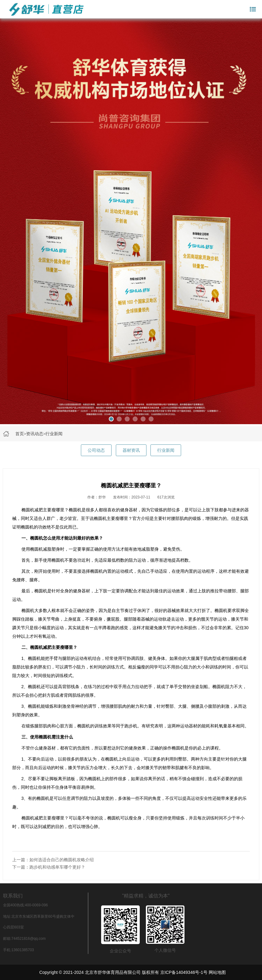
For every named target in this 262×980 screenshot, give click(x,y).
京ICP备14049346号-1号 (184, 972)
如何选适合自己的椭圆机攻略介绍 (62, 860)
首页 (20, 434)
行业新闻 (54, 434)
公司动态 (96, 450)
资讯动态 (35, 434)
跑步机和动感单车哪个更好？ (57, 867)
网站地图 (217, 972)
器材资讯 (131, 450)
